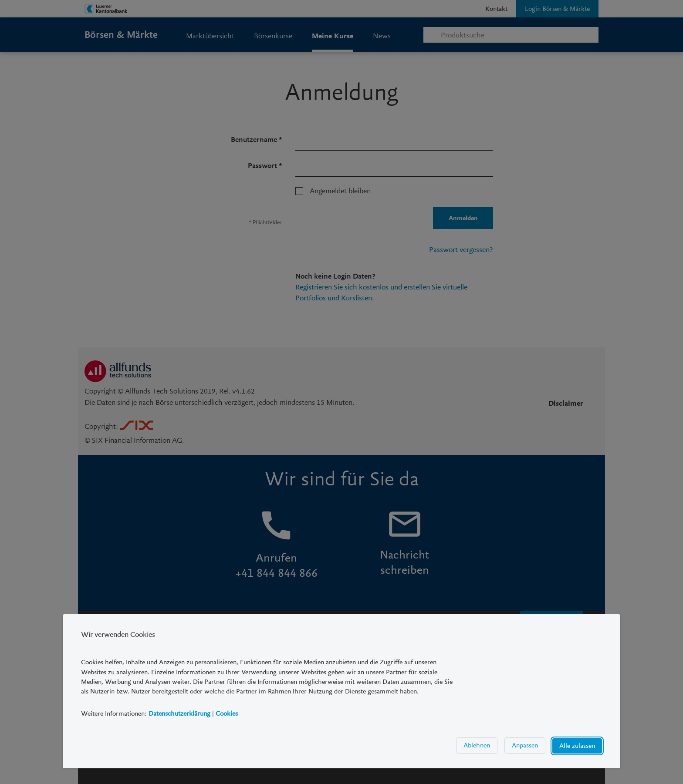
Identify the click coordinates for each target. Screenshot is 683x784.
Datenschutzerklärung (179, 713)
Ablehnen (477, 745)
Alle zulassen (577, 746)
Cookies (227, 713)
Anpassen (525, 745)
